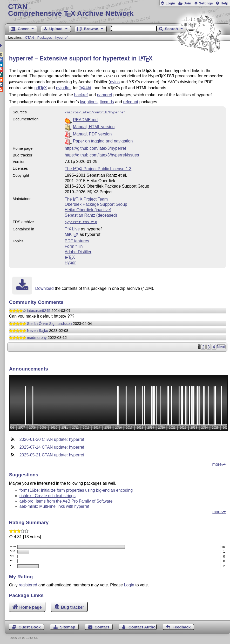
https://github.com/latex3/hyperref (95, 147)
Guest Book (29, 625)
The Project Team (86, 198)
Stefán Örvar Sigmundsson (49, 321)
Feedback (181, 625)
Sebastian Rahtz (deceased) (91, 214)
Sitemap (68, 625)
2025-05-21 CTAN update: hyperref (52, 453)
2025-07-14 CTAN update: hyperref (52, 445)
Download (44, 286)
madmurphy (37, 335)
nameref (105, 94)
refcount (131, 101)
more (217, 462)
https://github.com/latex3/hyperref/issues (102, 153)
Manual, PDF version (92, 132)
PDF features (77, 239)
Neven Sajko (38, 328)
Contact (102, 625)
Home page (30, 605)
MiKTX (72, 232)
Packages (45, 37)
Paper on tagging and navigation (103, 139)
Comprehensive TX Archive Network (117, 10)
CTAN (30, 37)
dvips (115, 81)
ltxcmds (107, 101)
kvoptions (89, 101)
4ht (85, 87)
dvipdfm (63, 87)
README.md (85, 118)
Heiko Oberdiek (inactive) (88, 208)
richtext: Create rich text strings (48, 494)
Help (225, 3)
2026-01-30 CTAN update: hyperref (52, 437)
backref (81, 94)
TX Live (72, 227)
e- (70, 255)
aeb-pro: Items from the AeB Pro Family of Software (66, 499)
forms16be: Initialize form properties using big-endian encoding (76, 488)
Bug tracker (73, 605)
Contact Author (143, 625)
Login (170, 3)
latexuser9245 (39, 309)
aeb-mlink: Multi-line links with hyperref (54, 504)
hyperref (61, 37)
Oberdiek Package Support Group (96, 203)
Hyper (70, 260)
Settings (206, 3)
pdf (41, 87)
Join (187, 3)
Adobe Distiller (78, 250)
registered (28, 583)
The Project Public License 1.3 (98, 167)
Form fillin (74, 244)
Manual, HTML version (94, 125)
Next (221, 345)
